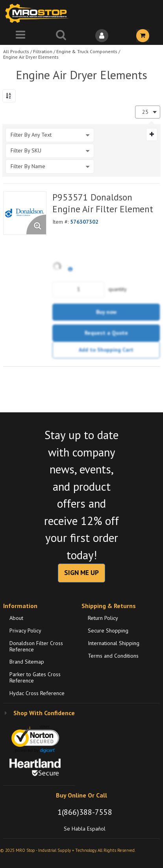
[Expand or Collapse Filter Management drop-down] (152, 134)
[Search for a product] (61, 36)
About (16, 618)
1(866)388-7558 (85, 812)
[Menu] (20, 36)
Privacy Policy (25, 631)
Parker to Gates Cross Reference (35, 677)
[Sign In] (102, 36)
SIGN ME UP (81, 573)
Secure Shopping (108, 631)
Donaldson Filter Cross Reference (36, 646)
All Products (16, 51)
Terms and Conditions (113, 656)
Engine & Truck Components (87, 51)
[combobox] (148, 112)
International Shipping (114, 643)
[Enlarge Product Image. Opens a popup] (36, 224)
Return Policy (103, 618)
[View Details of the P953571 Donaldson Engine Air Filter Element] (25, 213)
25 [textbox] (145, 112)
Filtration (43, 51)
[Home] (39, 13)
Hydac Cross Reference (37, 693)
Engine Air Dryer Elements (31, 57)
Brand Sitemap (27, 662)
